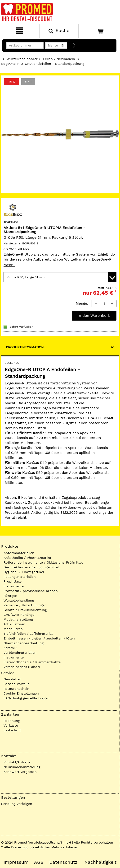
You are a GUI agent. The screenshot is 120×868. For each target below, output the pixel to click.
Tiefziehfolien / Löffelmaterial (28, 634)
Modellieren (13, 629)
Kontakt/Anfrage (17, 762)
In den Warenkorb (94, 315)
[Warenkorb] (99, 31)
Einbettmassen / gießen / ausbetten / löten (39, 638)
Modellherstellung (18, 619)
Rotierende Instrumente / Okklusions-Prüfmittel (43, 562)
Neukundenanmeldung (22, 767)
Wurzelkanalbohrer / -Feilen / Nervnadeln (41, 59)
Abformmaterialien (19, 553)
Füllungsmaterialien (20, 577)
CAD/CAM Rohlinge (19, 615)
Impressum (16, 862)
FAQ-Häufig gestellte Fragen (27, 698)
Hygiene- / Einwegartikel (24, 572)
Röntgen (10, 596)
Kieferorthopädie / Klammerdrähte (32, 662)
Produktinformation (25, 347)
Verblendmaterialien (20, 653)
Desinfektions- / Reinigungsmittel (31, 567)
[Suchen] (59, 31)
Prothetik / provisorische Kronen (31, 591)
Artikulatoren (14, 624)
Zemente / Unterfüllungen (25, 605)
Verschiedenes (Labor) (22, 667)
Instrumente (14, 586)
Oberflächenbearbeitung (24, 643)
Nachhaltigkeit (100, 862)
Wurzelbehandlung (19, 600)
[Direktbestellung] (74, 46)
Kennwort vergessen (20, 772)
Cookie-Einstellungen (21, 693)
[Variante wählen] (60, 277)
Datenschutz (63, 862)
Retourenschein (16, 689)
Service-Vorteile (16, 684)
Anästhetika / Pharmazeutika (27, 558)
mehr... (9, 265)
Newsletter (12, 679)
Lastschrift (12, 730)
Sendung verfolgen (17, 804)
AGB (39, 862)
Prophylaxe (13, 581)
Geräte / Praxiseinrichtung (25, 610)
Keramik (10, 648)
